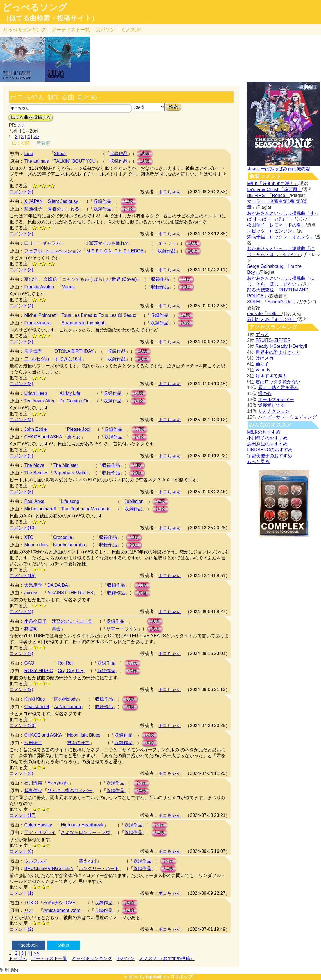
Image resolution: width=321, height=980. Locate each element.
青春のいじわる (64, 209)
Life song (70, 501)
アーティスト (71, 30)
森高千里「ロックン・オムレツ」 (281, 237)
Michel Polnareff (40, 315)
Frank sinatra (37, 323)
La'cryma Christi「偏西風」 (274, 190)
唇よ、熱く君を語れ (278, 388)
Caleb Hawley (38, 825)
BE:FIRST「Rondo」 (268, 195)
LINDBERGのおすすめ (270, 450)
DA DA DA (58, 585)
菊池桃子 (33, 209)
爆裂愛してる (272, 405)
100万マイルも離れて (108, 243)
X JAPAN (33, 201)
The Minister (66, 465)
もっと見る (258, 462)
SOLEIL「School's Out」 (272, 302)
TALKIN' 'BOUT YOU (75, 161)
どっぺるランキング (92, 958)
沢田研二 (33, 743)
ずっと (262, 334)
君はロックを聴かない (278, 382)
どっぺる (24, 30)
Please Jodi (79, 429)
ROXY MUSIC (38, 671)
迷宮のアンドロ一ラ (72, 621)
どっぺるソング (35, 7)
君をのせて (78, 743)
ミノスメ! (131, 30)
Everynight (58, 783)
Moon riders (36, 545)
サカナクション (274, 411)
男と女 (74, 437)
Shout (60, 153)
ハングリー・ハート (99, 868)
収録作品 (119, 153)
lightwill (154, 977)
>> (36, 137)
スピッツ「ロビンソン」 (272, 231)
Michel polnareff (40, 509)
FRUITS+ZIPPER (273, 340)
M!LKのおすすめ (264, 432)
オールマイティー (276, 399)
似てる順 (21, 143)
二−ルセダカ (37, 359)
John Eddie (35, 429)
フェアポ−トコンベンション (52, 251)
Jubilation (134, 501)
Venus (68, 287)
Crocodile (63, 537)
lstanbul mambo (69, 545)
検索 (173, 107)
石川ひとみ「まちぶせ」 (272, 319)
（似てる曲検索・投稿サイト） (50, 18)
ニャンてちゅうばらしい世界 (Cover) (100, 279)
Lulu (28, 153)
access (31, 593)
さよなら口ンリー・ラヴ (85, 832)
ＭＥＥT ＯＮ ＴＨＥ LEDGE (115, 251)
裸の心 (265, 393)
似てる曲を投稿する (31, 117)
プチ (21, 125)
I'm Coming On (74, 401)
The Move (34, 465)
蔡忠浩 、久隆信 (40, 279)
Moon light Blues (84, 735)
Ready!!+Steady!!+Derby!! (281, 346)
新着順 (43, 143)
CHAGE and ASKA (43, 437)
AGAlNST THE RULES (70, 593)
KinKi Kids (34, 699)
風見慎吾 (33, 351)
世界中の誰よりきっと (278, 352)
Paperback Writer (71, 473)
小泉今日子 (35, 621)
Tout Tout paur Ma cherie (86, 509)
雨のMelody (66, 699)
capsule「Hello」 (265, 314)
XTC (29, 537)
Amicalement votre (62, 910)
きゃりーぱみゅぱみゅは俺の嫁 (279, 169)
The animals (36, 161)
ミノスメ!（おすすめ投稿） (167, 958)
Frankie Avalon (39, 287)
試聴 (145, 153)
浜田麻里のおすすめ (267, 444)
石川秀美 (33, 783)
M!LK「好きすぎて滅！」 (273, 184)
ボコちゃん (169, 192)
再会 (56, 629)
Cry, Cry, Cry (70, 671)
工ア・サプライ (40, 832)
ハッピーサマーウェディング (287, 417)
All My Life (70, 393)
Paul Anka (34, 501)
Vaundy (263, 370)
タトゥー (167, 243)
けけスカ (265, 358)
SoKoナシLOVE (59, 903)
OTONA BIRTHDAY (74, 351)
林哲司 (31, 629)
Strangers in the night (83, 323)
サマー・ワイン (122, 629)
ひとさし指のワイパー (70, 790)
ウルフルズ (35, 861)
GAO (29, 663)
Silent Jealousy (63, 201)
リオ (29, 910)
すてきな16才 (68, 359)
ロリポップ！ (184, 977)
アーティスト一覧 (49, 958)
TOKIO (31, 903)
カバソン (105, 30)
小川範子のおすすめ (267, 438)
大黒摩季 (33, 585)
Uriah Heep (36, 393)
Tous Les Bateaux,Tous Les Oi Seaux (99, 315)
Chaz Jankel (37, 707)
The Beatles (36, 473)
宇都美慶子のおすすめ (270, 456)
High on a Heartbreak (82, 825)
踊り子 (262, 364)
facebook (29, 945)
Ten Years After (39, 401)
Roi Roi (65, 663)
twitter (64, 945)
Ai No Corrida (67, 707)
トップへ (18, 958)
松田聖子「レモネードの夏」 (276, 225)
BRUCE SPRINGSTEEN (49, 868)
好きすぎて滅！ (271, 376)
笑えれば (88, 861)
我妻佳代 (33, 790)
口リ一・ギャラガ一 (44, 243)
